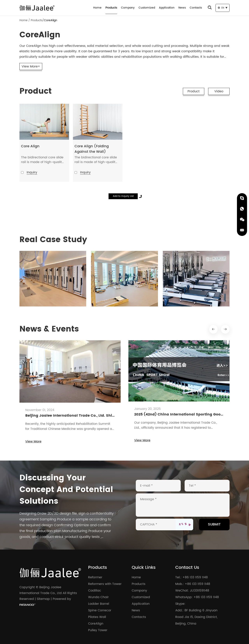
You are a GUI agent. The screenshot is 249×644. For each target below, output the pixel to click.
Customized (147, 8)
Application (167, 8)
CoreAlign (51, 20)
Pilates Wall (97, 617)
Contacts (196, 8)
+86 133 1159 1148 (206, 597)
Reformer (95, 577)
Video (219, 91)
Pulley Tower (98, 630)
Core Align (30, 146)
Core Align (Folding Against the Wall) (92, 149)
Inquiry (32, 172)
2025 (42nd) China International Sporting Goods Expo (185, 414)
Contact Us (187, 568)
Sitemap (43, 599)
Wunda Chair (98, 597)
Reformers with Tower (105, 584)
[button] (213, 329)
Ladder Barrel (99, 604)
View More (33, 442)
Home (97, 8)
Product (194, 91)
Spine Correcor (100, 610)
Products (111, 8)
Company (128, 8)
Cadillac (95, 591)
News (182, 8)
